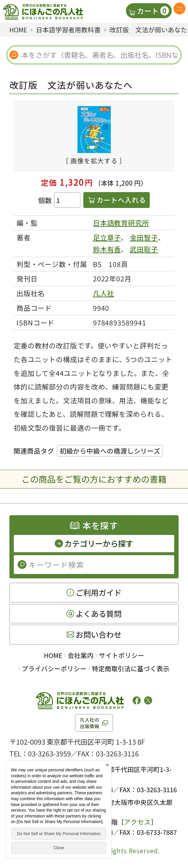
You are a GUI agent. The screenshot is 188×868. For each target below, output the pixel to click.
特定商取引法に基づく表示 (131, 668)
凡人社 (104, 293)
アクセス (90, 779)
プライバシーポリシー (54, 668)
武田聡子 (144, 249)
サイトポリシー (122, 655)
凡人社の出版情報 (90, 723)
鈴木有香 (107, 249)
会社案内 (81, 655)
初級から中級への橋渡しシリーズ (110, 451)
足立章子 (107, 237)
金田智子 (144, 237)
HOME (53, 655)
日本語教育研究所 (121, 223)
